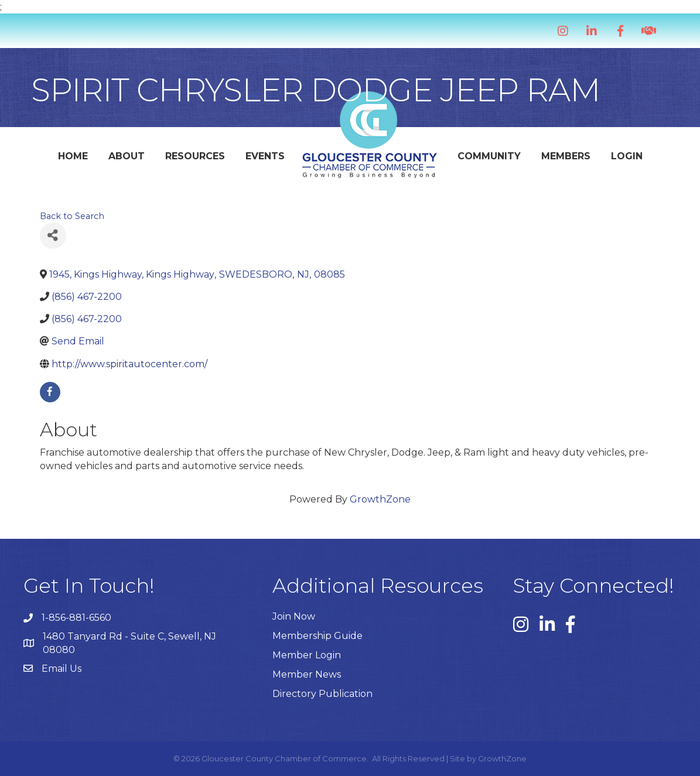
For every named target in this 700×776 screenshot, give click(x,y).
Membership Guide (317, 636)
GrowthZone (380, 499)
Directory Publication (322, 694)
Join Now (294, 616)
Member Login (307, 655)
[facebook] (50, 392)
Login (627, 156)
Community (489, 156)
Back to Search (72, 216)
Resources (195, 156)
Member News (307, 674)
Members (566, 156)
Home (73, 156)
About (127, 156)
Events (265, 156)
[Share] (53, 236)
